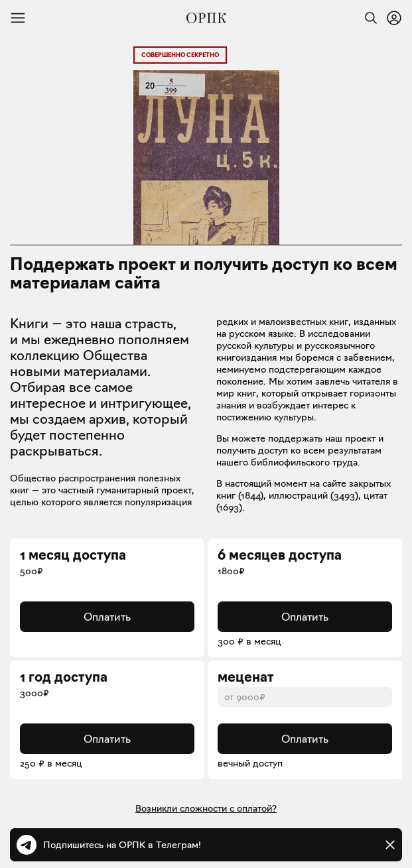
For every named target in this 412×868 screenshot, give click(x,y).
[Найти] (368, 18)
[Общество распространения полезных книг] (206, 18)
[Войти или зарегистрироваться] (394, 18)
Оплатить (107, 617)
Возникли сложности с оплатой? (206, 808)
